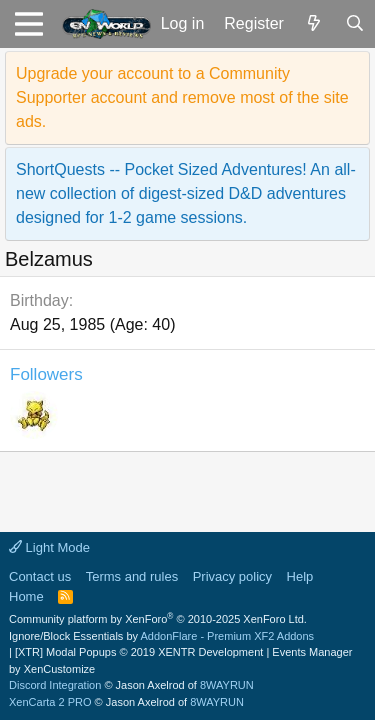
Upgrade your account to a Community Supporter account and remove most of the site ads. (182, 97)
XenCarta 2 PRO (50, 702)
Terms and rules (132, 576)
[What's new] (314, 24)
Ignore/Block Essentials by (161, 636)
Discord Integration (55, 685)
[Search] (354, 24)
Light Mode (49, 547)
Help (300, 576)
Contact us (40, 576)
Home (26, 596)
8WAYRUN (227, 685)
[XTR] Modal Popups (139, 652)
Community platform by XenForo (158, 619)
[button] (28, 24)
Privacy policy (232, 576)
